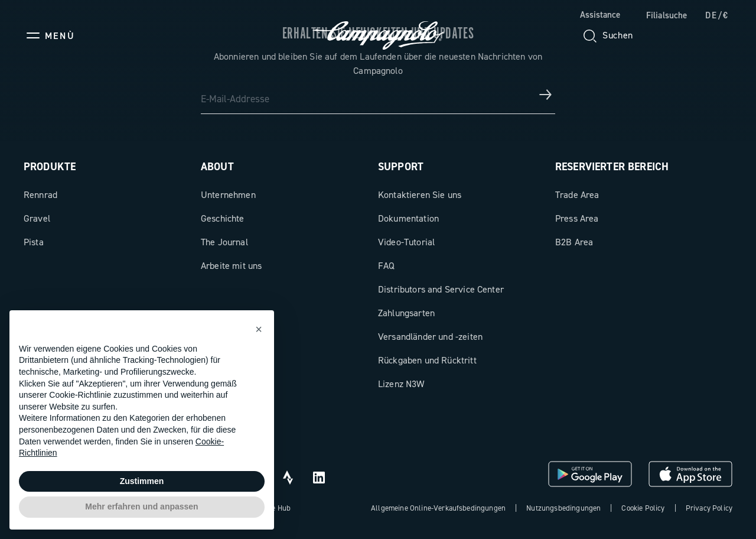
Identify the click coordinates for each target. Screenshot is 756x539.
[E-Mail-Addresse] (378, 95)
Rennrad (40, 195)
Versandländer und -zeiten (430, 337)
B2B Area (574, 242)
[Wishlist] (666, 35)
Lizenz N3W (401, 384)
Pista (34, 242)
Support (401, 167)
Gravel (37, 218)
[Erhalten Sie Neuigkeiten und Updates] (546, 95)
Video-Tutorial (406, 242)
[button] (259, 329)
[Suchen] (607, 35)
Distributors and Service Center (441, 289)
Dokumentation (408, 218)
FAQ (386, 266)
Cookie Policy (643, 508)
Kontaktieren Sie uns (420, 195)
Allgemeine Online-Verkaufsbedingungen (438, 508)
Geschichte (223, 218)
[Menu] (49, 35)
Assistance (600, 15)
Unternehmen (228, 195)
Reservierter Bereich (612, 167)
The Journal (224, 242)
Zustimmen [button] (142, 481)
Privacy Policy (709, 508)
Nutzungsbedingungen (563, 508)
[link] (661, 16)
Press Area (577, 218)
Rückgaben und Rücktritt (427, 360)
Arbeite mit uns (231, 266)
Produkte (50, 167)
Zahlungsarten (406, 313)
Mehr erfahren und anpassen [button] (141, 506)
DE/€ (717, 15)
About (217, 167)
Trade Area (577, 195)
